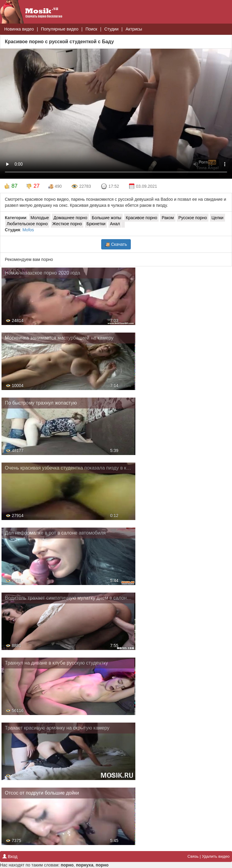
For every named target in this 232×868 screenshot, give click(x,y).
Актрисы (134, 29)
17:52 (110, 187)
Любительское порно (27, 224)
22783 (81, 187)
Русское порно (193, 218)
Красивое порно (141, 218)
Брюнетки (96, 224)
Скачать (116, 244)
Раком (168, 218)
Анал (115, 224)
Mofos (28, 230)
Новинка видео (19, 29)
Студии (111, 29)
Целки (217, 218)
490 (55, 186)
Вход (10, 857)
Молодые (40, 218)
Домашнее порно (70, 218)
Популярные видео (60, 29)
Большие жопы (107, 218)
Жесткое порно (67, 224)
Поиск (91, 29)
